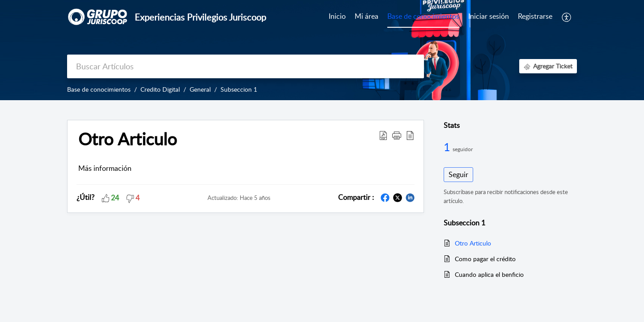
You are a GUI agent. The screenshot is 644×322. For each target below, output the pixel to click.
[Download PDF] (383, 135)
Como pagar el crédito (485, 259)
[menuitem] (489, 17)
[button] (397, 135)
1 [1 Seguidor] (448, 147)
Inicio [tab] (337, 16)
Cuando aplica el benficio (489, 274)
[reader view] (410, 135)
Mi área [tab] (366, 16)
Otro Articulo (128, 139)
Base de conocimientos (99, 89)
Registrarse (535, 16)
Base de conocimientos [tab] (423, 16)
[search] (246, 66)
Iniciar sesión (489, 16)
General (200, 89)
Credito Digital (160, 89)
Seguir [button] (458, 174)
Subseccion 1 (239, 89)
